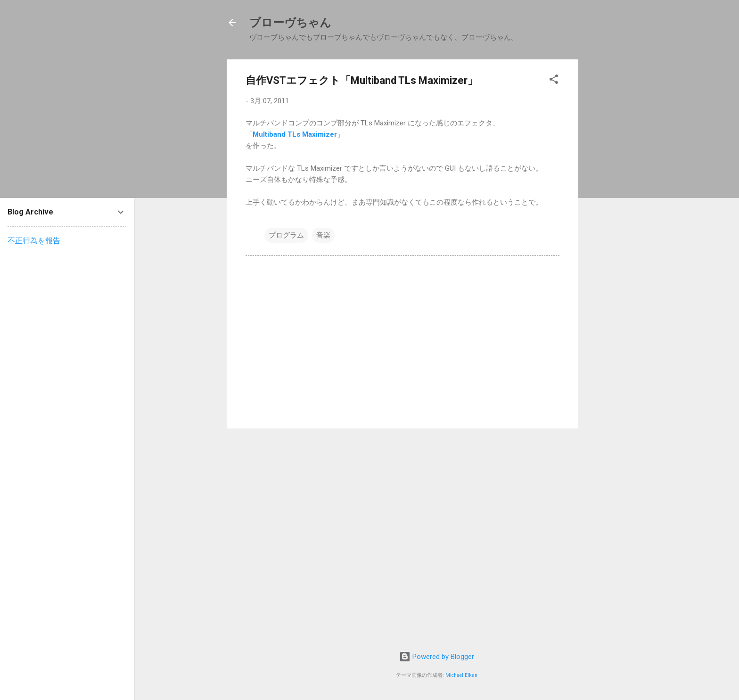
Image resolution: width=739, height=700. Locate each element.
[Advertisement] (624, 201)
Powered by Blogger (437, 657)
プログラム (286, 235)
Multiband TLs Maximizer (295, 134)
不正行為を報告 (34, 241)
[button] (554, 81)
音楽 (323, 235)
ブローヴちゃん (290, 23)
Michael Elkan (461, 675)
